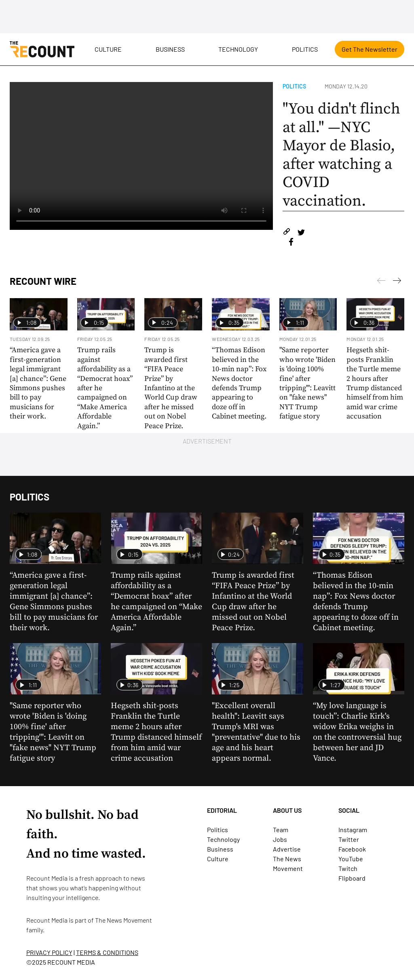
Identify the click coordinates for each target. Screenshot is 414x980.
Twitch (348, 868)
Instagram (353, 830)
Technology (238, 49)
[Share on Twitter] (301, 233)
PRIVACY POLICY (49, 952)
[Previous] (397, 282)
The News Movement (124, 920)
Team (281, 830)
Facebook (352, 849)
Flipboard (352, 878)
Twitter (349, 839)
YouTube (351, 859)
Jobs (280, 839)
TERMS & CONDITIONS (107, 952)
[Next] (381, 282)
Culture (108, 49)
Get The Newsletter (370, 49)
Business (170, 49)
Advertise (287, 849)
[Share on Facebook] (291, 243)
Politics (305, 49)
